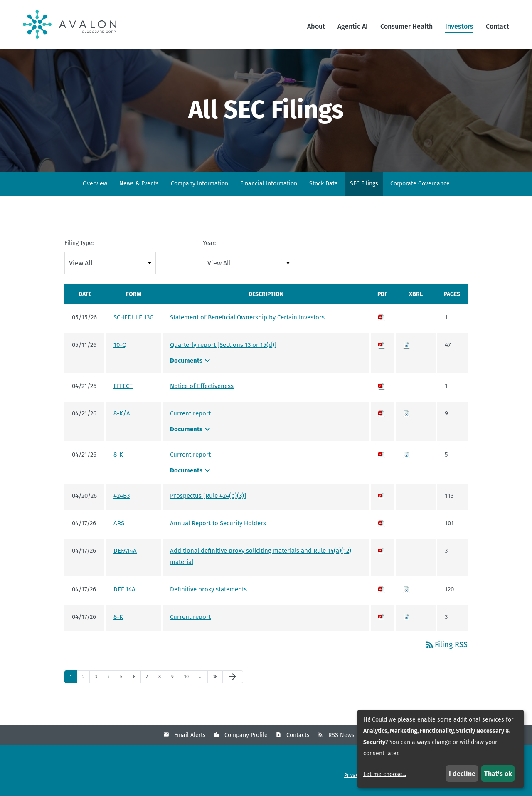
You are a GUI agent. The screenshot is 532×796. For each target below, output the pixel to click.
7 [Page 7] (149, 680)
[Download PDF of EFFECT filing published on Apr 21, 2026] (382, 387)
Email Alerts (190, 737)
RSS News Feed (349, 737)
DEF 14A (124, 591)
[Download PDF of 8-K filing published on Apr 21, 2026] (382, 456)
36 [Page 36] (217, 680)
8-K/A (122, 415)
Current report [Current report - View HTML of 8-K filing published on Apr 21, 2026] (190, 456)
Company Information (199, 185)
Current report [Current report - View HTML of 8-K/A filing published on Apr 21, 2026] (190, 415)
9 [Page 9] (175, 680)
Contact (498, 26)
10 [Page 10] (188, 680)
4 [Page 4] (111, 680)
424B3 (122, 497)
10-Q (120, 346)
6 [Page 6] (137, 680)
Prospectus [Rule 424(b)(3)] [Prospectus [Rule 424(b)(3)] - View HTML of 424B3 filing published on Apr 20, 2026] (208, 497)
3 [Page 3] (98, 680)
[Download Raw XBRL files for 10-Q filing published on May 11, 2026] (406, 346)
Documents (191, 362)
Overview (95, 185)
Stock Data (324, 185)
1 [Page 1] (73, 680)
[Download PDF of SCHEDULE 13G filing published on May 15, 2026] (382, 319)
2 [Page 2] (86, 680)
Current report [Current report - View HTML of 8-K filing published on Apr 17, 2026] (190, 618)
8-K (118, 456)
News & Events (139, 185)
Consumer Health (406, 26)
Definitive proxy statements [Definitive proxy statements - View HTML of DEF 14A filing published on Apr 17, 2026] (208, 591)
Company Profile (246, 737)
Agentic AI (353, 26)
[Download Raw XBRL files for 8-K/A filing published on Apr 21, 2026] (406, 415)
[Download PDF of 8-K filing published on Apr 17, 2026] (382, 618)
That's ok (498, 774)
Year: (209, 244)
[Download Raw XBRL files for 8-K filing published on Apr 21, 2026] (406, 456)
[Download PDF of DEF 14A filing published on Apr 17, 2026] (382, 591)
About (316, 26)
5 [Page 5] (124, 680)
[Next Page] (233, 678)
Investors (459, 26)
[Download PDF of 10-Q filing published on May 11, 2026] (382, 346)
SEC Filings (364, 185)
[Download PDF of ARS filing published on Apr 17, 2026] (382, 524)
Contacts (298, 737)
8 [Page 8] (162, 680)
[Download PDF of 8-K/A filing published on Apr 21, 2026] (382, 415)
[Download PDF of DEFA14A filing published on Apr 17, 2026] (382, 552)
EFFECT (123, 387)
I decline (462, 774)
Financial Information (269, 185)
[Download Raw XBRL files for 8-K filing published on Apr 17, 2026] (406, 618)
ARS (119, 524)
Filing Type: (79, 244)
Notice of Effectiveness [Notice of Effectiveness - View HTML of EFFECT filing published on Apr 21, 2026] (202, 387)
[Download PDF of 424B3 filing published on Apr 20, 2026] (382, 497)
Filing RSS (446, 646)
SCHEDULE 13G (133, 319)
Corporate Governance (420, 185)
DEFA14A (125, 552)
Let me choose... (385, 774)
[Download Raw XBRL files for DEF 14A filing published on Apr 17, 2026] (406, 591)
